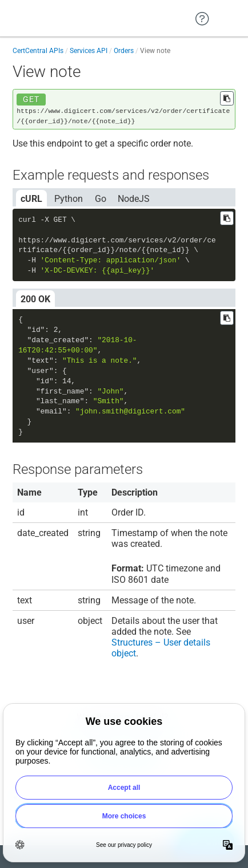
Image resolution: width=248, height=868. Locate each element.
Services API (89, 51)
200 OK (35, 299)
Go (101, 199)
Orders (124, 51)
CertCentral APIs (38, 51)
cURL (31, 199)
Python (69, 199)
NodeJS (134, 199)
